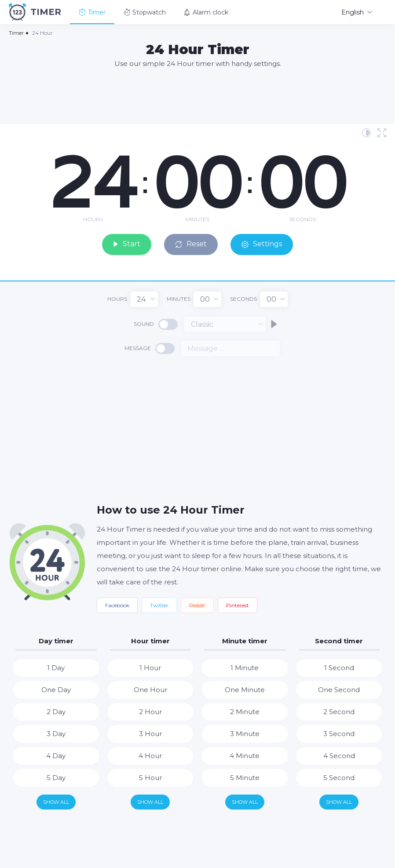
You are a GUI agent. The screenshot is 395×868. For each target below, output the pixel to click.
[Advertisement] (197, 95)
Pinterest (238, 605)
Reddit (197, 605)
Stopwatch (144, 12)
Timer (92, 12)
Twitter (159, 605)
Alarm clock (206, 12)
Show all (56, 802)
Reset (193, 244)
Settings (264, 244)
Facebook (117, 605)
